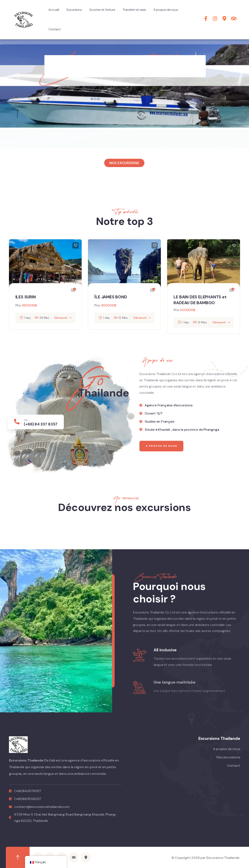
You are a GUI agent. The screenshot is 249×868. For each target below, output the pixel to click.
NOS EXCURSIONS (124, 163)
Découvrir (61, 318)
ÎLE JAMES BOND (111, 297)
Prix (18, 305)
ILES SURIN (26, 297)
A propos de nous (161, 454)
